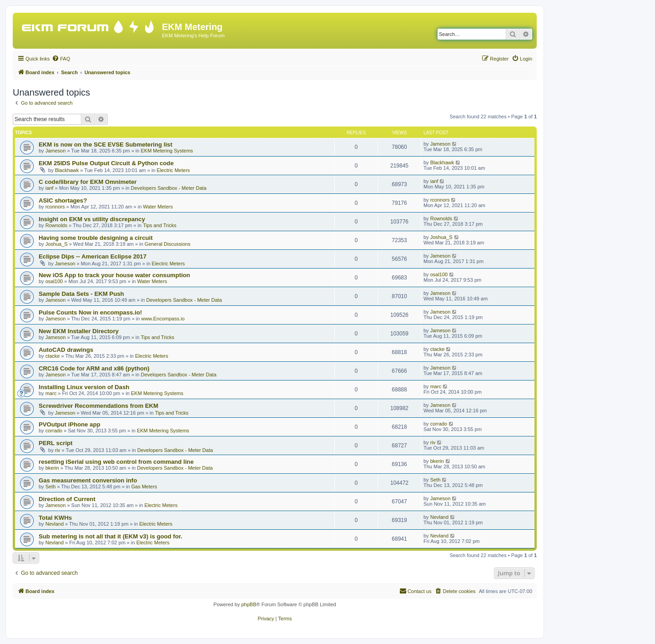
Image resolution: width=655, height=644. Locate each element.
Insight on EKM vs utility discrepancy (92, 219)
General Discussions (168, 244)
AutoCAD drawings (66, 350)
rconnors (55, 207)
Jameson (56, 151)
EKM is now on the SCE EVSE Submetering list (106, 145)
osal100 (54, 281)
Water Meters (158, 207)
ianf (50, 188)
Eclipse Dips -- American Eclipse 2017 (93, 256)
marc (51, 393)
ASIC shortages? (63, 200)
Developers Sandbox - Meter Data (168, 188)
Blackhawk (67, 170)
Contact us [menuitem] (416, 591)
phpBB (249, 604)
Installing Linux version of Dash (84, 387)
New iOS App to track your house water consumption (114, 275)
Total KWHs (55, 518)
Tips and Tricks (160, 225)
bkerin (52, 468)
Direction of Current (67, 499)
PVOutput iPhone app (70, 424)
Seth (51, 487)
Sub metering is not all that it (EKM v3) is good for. (111, 536)
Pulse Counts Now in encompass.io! (90, 312)
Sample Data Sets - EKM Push (81, 294)
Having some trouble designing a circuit (96, 238)
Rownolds (56, 225)
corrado (54, 431)
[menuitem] (61, 59)
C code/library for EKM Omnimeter (88, 182)
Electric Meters (174, 170)
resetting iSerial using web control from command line (116, 462)
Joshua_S (57, 244)
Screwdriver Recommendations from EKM (98, 406)
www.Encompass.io (163, 319)
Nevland (55, 524)
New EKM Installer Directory (79, 331)
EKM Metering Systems (167, 151)
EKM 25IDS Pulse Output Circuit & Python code (106, 163)
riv (58, 450)
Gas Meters (144, 487)
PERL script (56, 443)
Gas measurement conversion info (88, 480)
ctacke (53, 356)
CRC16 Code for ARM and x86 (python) (94, 368)
